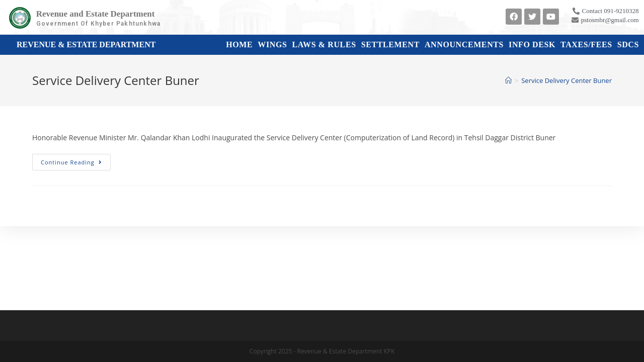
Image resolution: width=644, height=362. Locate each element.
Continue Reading (76, 160)
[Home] (508, 80)
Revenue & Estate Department (86, 44)
